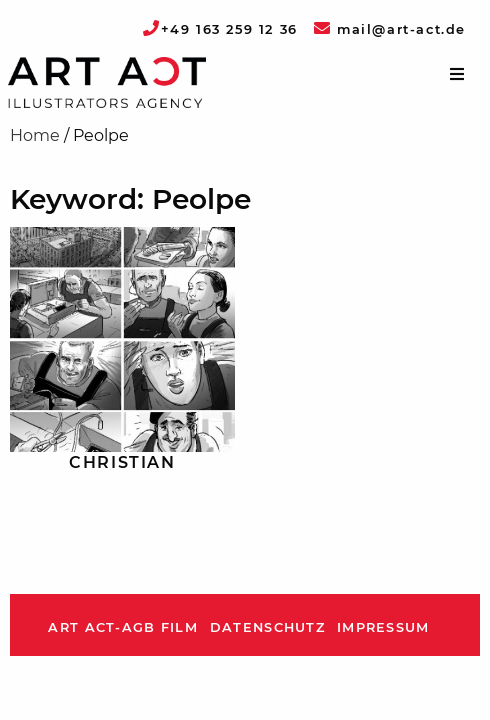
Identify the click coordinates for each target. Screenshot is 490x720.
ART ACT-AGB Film (122, 627)
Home (35, 135)
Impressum (383, 627)
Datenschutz (267, 627)
